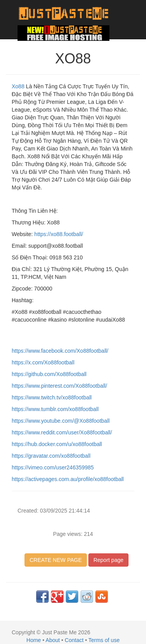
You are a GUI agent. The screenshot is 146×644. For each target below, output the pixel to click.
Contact (74, 640)
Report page (108, 560)
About (53, 640)
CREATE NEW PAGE (56, 560)
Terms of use (104, 640)
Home (34, 640)
